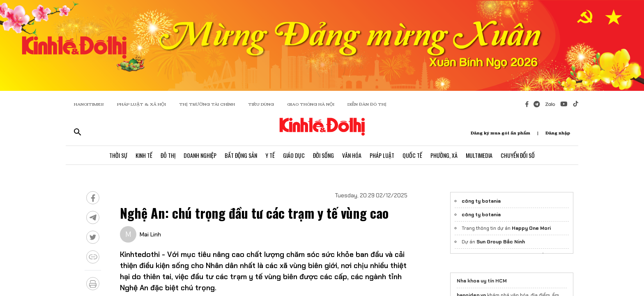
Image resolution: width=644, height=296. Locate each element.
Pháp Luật (382, 155)
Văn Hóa (352, 155)
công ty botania (481, 201)
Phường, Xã (444, 155)
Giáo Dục (294, 155)
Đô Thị (168, 155)
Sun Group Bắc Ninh (501, 242)
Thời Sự (118, 155)
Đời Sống (323, 155)
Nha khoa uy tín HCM (482, 281)
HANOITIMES (89, 104)
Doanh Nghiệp (200, 155)
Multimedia (479, 155)
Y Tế (270, 155)
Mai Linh (150, 234)
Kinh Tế (144, 155)
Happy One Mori (531, 228)
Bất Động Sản (241, 155)
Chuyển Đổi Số (518, 155)
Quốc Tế (412, 155)
